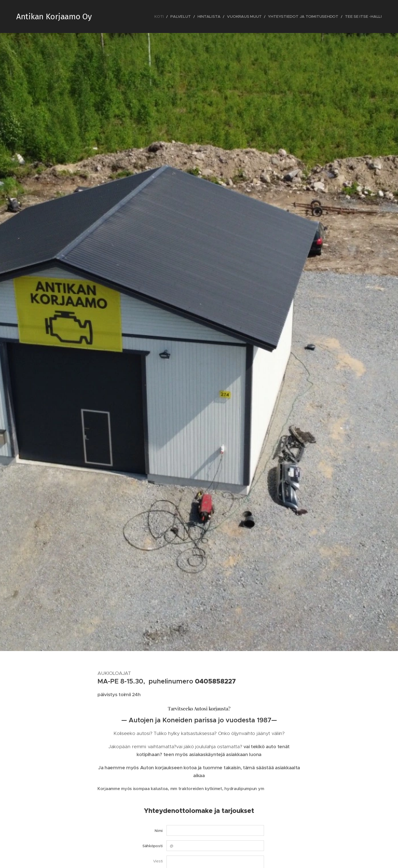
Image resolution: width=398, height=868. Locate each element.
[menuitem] (189, 16)
